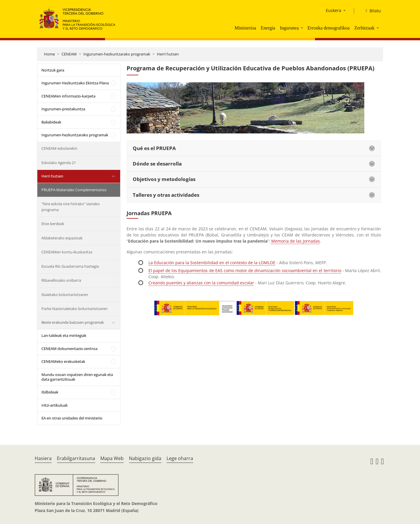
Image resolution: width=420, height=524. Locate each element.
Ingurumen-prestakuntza (63, 109)
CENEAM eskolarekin (59, 148)
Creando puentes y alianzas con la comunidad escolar (201, 283)
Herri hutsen (168, 54)
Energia (268, 28)
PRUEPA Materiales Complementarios (74, 190)
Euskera (334, 10)
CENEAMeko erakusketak (63, 361)
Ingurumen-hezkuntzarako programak (117, 54)
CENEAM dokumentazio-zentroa (69, 349)
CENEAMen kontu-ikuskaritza (67, 252)
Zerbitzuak (364, 28)
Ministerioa (245, 28)
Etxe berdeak (53, 224)
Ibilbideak (50, 392)
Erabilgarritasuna (76, 458)
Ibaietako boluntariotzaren (65, 295)
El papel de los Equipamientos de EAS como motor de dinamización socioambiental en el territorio (245, 270)
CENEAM (69, 54)
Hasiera (43, 458)
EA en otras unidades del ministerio (72, 418)
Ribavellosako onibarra (61, 280)
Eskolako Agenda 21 (59, 163)
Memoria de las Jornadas (296, 241)
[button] (302, 28)
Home (49, 54)
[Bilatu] (371, 11)
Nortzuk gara (53, 70)
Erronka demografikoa (328, 28)
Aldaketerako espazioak (62, 238)
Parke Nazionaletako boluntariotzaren (75, 309)
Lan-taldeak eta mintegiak (64, 335)
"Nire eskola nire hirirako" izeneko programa (71, 207)
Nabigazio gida (145, 458)
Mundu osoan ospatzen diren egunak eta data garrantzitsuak (77, 377)
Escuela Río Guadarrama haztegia (70, 266)
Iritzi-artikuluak (55, 405)
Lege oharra (180, 458)
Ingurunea (289, 28)
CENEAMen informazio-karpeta (68, 96)
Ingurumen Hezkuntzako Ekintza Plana (75, 83)
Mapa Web (112, 458)
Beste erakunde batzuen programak (73, 322)
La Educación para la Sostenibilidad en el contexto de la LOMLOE (212, 263)
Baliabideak (51, 122)
